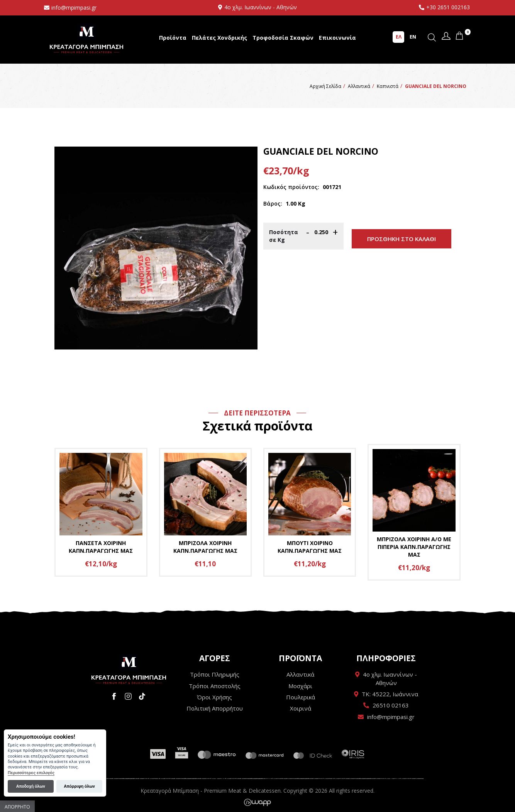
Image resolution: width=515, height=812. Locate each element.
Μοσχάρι (300, 686)
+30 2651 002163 (448, 7)
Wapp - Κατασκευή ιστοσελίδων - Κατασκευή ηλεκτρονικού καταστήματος (257, 802)
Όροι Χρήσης (214, 697)
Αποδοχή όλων (31, 786)
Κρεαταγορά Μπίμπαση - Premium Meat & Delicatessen (86, 39)
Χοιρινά (301, 708)
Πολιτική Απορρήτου (215, 708)
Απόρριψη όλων (79, 786)
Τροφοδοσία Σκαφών (283, 38)
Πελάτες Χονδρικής (219, 38)
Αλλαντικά (300, 674)
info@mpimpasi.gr (74, 8)
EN (413, 37)
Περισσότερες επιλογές (31, 773)
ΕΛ (399, 37)
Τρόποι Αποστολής (215, 686)
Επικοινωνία (337, 38)
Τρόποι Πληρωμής (215, 674)
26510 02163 (391, 705)
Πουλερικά (301, 697)
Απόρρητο (17, 807)
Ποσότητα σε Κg (284, 236)
